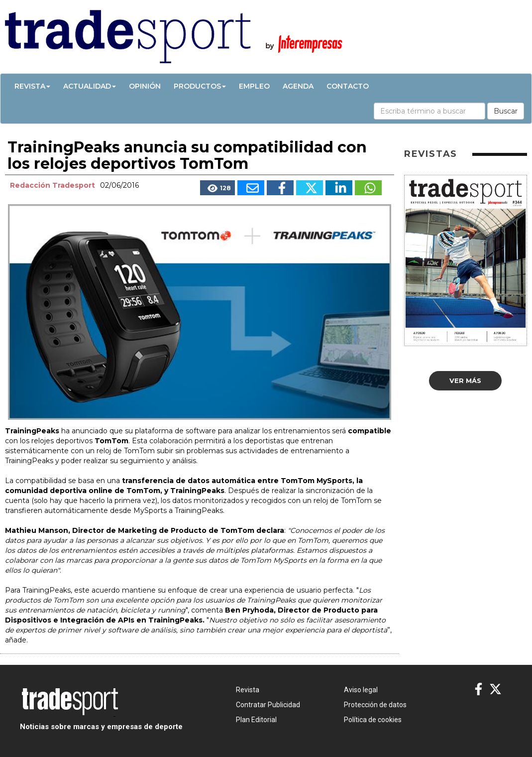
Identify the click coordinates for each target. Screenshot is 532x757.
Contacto (348, 86)
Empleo (254, 86)
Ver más (465, 380)
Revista (32, 86)
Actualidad (90, 86)
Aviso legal (361, 690)
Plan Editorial (256, 720)
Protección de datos (375, 705)
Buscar (506, 111)
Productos (200, 86)
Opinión (145, 86)
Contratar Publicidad (268, 705)
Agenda (298, 86)
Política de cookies (373, 720)
